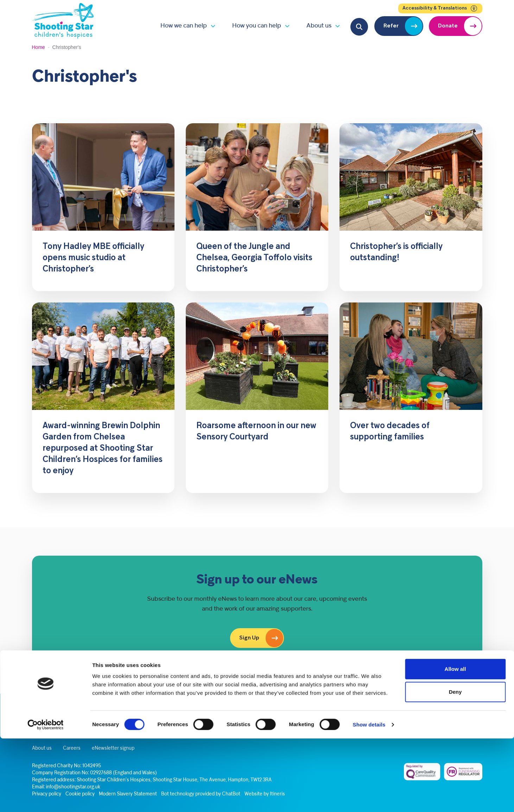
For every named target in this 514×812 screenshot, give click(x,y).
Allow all (455, 742)
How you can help (257, 26)
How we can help (184, 26)
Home (39, 47)
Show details (369, 798)
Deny (455, 766)
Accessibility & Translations (440, 8)
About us (319, 26)
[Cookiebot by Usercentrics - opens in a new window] (46, 798)
